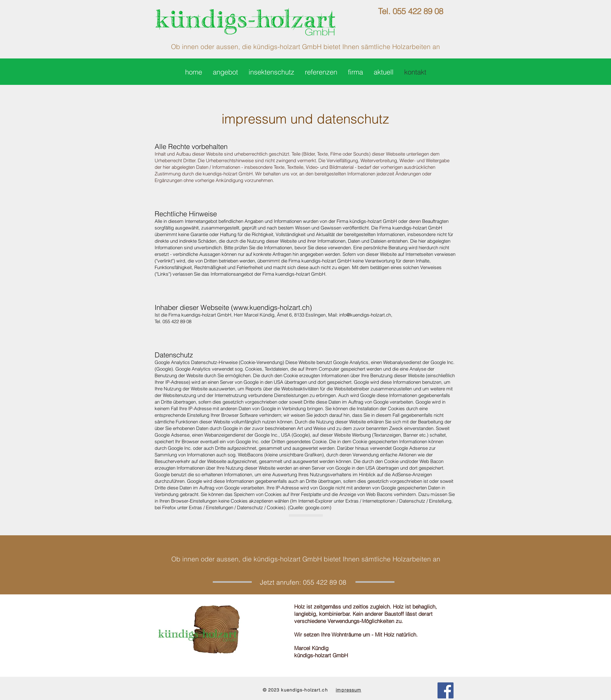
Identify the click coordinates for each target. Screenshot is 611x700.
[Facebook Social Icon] (446, 690)
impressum (348, 690)
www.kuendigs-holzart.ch (271, 307)
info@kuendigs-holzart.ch (365, 315)
